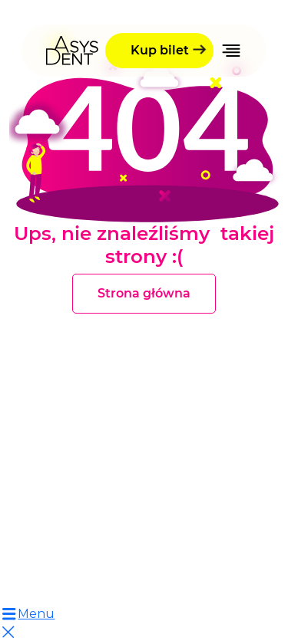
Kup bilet (160, 50)
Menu (27, 614)
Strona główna (144, 293)
